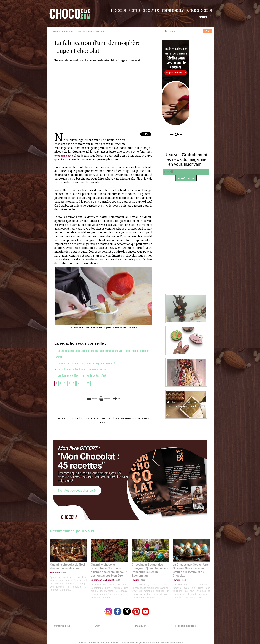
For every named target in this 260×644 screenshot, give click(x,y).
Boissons (89, 418)
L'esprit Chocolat (173, 10)
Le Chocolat (119, 10)
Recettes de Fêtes (139, 418)
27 (89, 383)
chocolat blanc (64, 155)
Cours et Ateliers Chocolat (88, 31)
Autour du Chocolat (199, 10)
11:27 (62, 571)
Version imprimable (109, 398)
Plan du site (140, 623)
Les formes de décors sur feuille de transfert (82, 375)
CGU (96, 623)
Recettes (134, 10)
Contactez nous (60, 623)
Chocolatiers (151, 10)
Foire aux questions (183, 623)
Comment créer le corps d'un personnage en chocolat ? (88, 363)
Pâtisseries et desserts (112, 418)
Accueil (56, 31)
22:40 (183, 575)
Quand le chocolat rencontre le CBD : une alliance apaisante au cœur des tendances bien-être (109, 567)
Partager (135, 398)
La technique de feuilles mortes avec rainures (82, 369)
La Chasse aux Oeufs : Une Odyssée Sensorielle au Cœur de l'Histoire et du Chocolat (190, 567)
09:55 (115, 575)
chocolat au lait (93, 259)
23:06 (142, 578)
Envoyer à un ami (77, 398)
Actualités (206, 17)
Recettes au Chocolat (68, 418)
